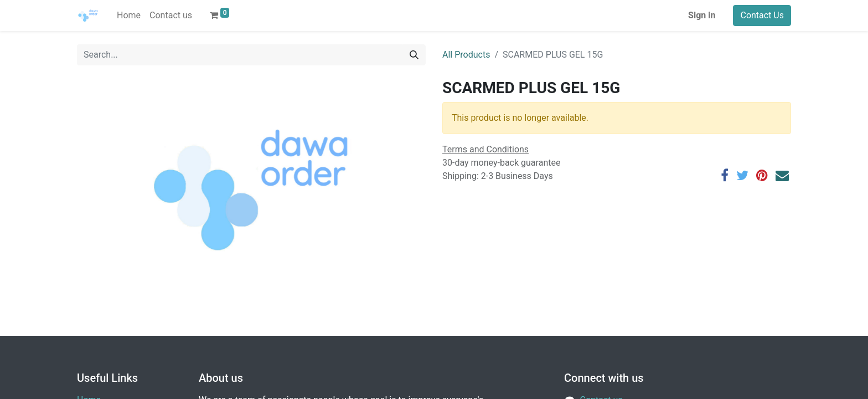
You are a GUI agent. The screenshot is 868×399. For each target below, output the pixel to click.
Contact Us (762, 15)
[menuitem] (129, 16)
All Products (466, 55)
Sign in (702, 15)
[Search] (414, 55)
